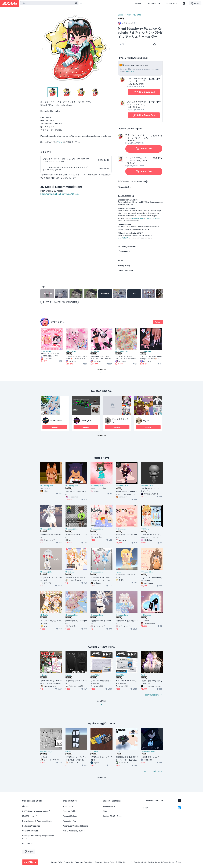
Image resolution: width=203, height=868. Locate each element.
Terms (120, 261)
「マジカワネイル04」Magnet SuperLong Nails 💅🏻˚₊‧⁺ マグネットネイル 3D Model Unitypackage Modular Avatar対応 (151, 358)
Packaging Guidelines (31, 826)
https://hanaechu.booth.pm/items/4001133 (60, 194)
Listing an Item (28, 806)
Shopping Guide (69, 811)
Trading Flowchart (128, 246)
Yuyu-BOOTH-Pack (154, 218)
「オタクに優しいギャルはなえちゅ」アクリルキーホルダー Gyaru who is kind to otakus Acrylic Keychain (126, 358)
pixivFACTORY (123, 238)
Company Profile (56, 862)
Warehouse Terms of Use (84, 862)
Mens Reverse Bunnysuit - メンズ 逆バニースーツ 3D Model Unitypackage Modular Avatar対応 (102, 358)
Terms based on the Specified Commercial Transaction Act (154, 862)
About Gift (125, 187)
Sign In (138, 3)
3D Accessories (71, 351)
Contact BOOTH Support (113, 816)
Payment (124, 251)
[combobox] (49, 3)
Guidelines (99, 862)
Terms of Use (69, 862)
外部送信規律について (124, 862)
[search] (76, 3)
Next (110, 49)
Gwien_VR (86, 420)
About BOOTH (154, 3)
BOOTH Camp (28, 843)
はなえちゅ (58, 322)
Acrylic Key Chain (134, 15)
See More (102, 438)
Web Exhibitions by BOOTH (74, 831)
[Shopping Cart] (184, 3)
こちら (60, 142)
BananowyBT (56, 420)
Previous (42, 49)
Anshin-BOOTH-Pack (137, 218)
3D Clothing (95, 351)
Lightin (146, 420)
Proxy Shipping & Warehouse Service (37, 821)
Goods (120, 15)
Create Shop (172, 3)
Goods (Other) (46, 351)
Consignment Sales (30, 831)
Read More (130, 71)
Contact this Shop (126, 270)
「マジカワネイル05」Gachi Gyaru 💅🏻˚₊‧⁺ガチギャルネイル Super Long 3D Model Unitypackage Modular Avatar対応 (77, 358)
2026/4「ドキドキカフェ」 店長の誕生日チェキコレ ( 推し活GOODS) (52, 355)
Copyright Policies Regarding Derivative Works (38, 837)
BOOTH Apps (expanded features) (36, 811)
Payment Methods (70, 816)
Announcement (109, 806)
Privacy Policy (124, 265)
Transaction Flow (70, 821)
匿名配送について (30, 816)
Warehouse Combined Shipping (75, 826)
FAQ (105, 811)
